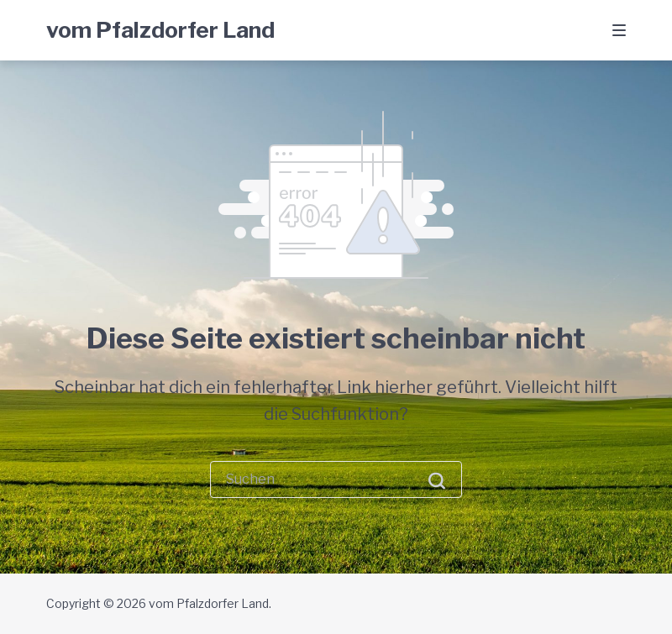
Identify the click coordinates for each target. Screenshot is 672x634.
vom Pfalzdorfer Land (160, 30)
